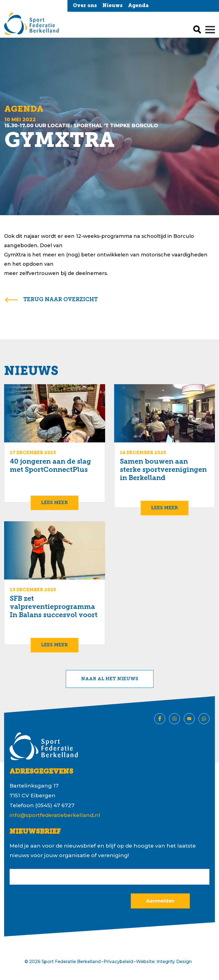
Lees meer (54, 503)
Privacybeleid (118, 962)
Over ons (85, 6)
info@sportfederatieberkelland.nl (55, 815)
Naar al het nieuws (110, 679)
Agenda (138, 6)
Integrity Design (174, 962)
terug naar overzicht (60, 300)
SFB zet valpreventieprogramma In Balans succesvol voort (54, 607)
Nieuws (113, 6)
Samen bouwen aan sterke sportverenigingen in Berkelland (163, 470)
